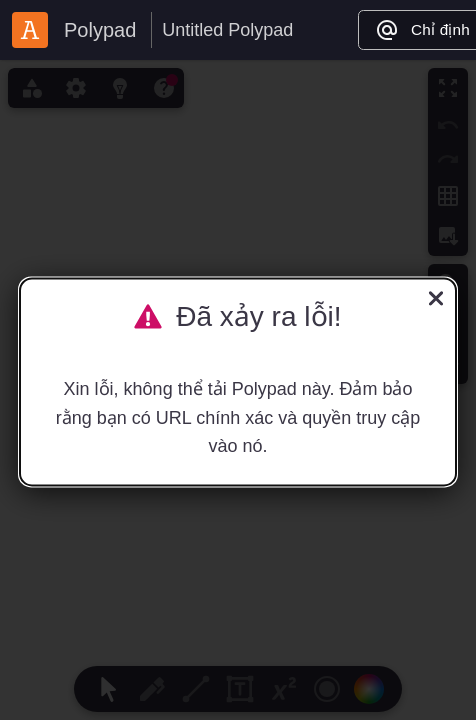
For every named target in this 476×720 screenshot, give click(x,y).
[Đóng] (436, 300)
